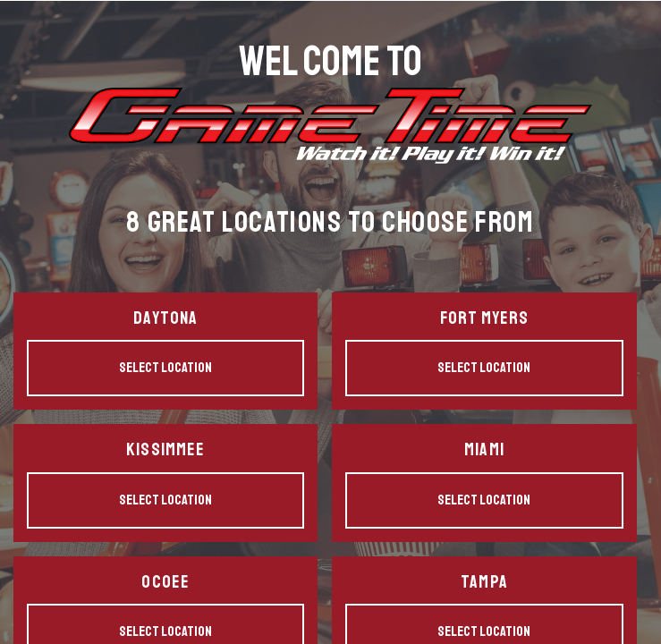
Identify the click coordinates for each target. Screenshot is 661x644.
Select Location (165, 368)
